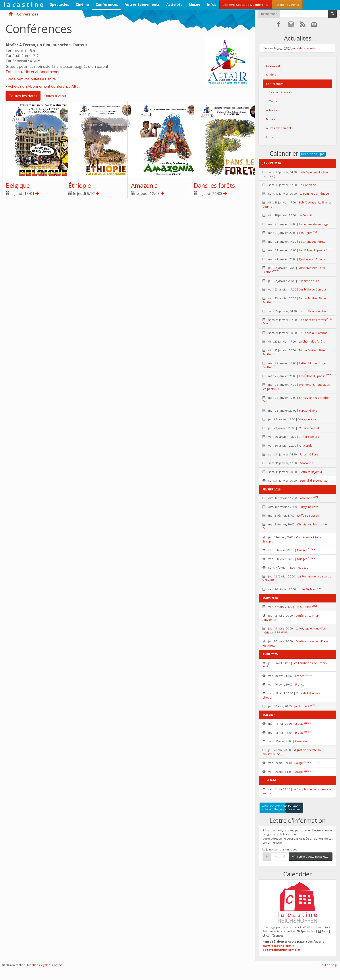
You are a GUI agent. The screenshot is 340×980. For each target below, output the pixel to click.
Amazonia (144, 185)
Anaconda (306, 445)
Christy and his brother (314, 398)
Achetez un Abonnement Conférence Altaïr (44, 86)
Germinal (301, 741)
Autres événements (142, 4)
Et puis (299, 724)
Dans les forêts (214, 185)
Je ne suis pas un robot (280, 849)
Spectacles (60, 4)
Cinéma (82, 4)
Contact (57, 965)
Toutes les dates (23, 96)
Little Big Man (307, 589)
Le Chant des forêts (312, 242)
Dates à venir (55, 96)
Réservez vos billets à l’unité (32, 79)
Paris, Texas (303, 607)
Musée (195, 4)
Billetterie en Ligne (313, 154)
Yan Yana (306, 498)
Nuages (302, 550)
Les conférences (281, 92)
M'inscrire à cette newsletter (311, 856)
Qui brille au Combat (313, 259)
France (300, 676)
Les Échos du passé (312, 250)
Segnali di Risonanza (314, 480)
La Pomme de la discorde (315, 576)
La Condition (308, 185)
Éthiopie (80, 185)
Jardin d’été (302, 706)
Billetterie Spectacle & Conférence (246, 5)
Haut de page (329, 965)
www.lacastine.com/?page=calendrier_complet (282, 948)
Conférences (107, 4)
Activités (174, 4)
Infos (212, 4)
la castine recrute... (305, 48)
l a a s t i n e (23, 4)
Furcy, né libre (308, 411)
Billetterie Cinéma (287, 5)
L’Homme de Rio (309, 281)
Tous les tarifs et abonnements (32, 72)
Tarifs (273, 101)
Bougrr (299, 763)
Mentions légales (39, 965)
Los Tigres (306, 233)
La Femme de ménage (314, 194)
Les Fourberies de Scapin (310, 663)
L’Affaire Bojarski (309, 428)
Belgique (18, 185)
